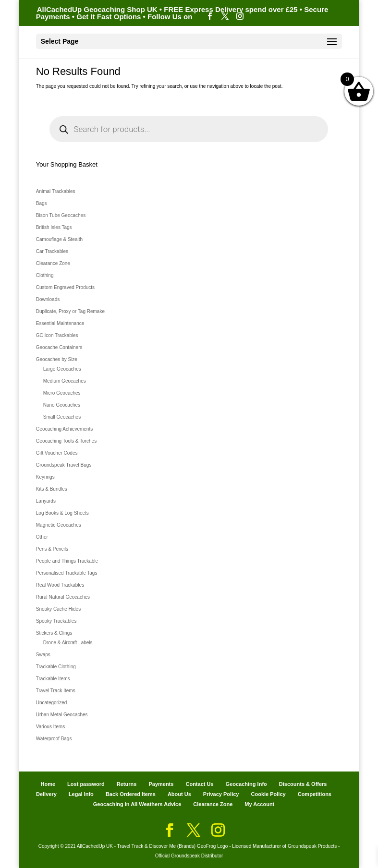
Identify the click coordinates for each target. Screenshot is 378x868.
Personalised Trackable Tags (67, 573)
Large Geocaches (62, 369)
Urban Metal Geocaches (62, 715)
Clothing (45, 275)
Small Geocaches (62, 417)
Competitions (315, 794)
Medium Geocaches (65, 381)
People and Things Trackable (67, 561)
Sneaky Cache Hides (58, 609)
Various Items (50, 727)
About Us (179, 794)
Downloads (48, 299)
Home (48, 784)
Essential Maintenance (60, 323)
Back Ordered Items (131, 794)
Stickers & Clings (54, 633)
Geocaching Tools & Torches (66, 441)
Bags (42, 203)
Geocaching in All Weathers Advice (137, 804)
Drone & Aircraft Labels (68, 643)
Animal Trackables (56, 191)
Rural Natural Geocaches (63, 597)
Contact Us (199, 784)
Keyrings (45, 477)
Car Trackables (52, 251)
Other (42, 537)
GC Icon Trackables (57, 335)
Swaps (43, 655)
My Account (259, 804)
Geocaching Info (246, 784)
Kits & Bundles (52, 489)
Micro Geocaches (62, 393)
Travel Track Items (56, 691)
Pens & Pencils (52, 549)
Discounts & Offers (303, 784)
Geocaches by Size (57, 359)
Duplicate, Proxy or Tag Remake (70, 311)
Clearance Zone (53, 263)
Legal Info (81, 794)
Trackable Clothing (56, 667)
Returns (127, 784)
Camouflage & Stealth (59, 239)
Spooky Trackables (56, 621)
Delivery (46, 794)
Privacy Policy (221, 794)
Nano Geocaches (62, 405)
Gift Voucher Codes (57, 453)
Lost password (86, 784)
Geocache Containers (59, 347)
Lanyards (46, 501)
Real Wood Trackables (60, 585)
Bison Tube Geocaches (61, 215)
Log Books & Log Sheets (62, 513)
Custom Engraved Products (65, 287)
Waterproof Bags (54, 739)
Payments (161, 784)
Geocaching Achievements (64, 429)
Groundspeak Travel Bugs (64, 465)
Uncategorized (51, 703)
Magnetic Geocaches (59, 525)
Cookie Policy (268, 794)
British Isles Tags (54, 227)
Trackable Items (53, 679)
